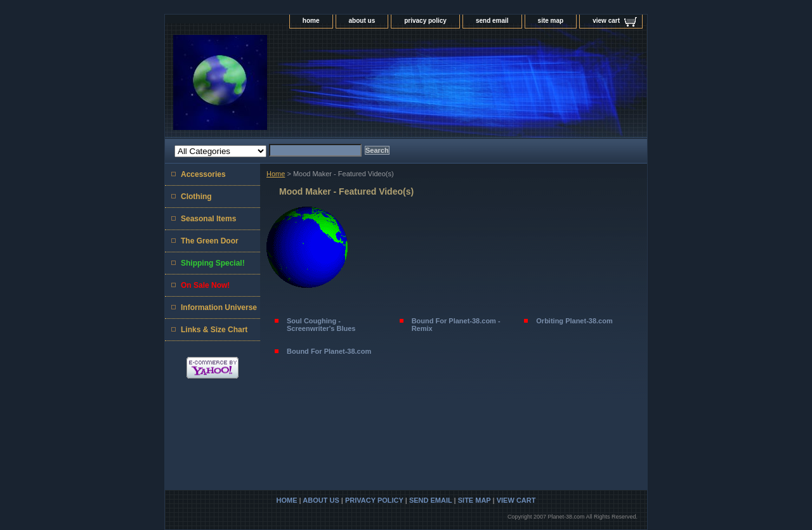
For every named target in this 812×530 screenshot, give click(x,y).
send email (492, 21)
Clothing (196, 197)
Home (276, 174)
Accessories (203, 174)
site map (551, 21)
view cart (606, 21)
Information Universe (219, 307)
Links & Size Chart (214, 330)
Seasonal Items (208, 219)
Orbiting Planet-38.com (574, 321)
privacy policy (425, 21)
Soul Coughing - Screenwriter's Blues (321, 325)
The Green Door (210, 241)
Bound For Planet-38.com (329, 351)
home (311, 21)
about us (362, 21)
